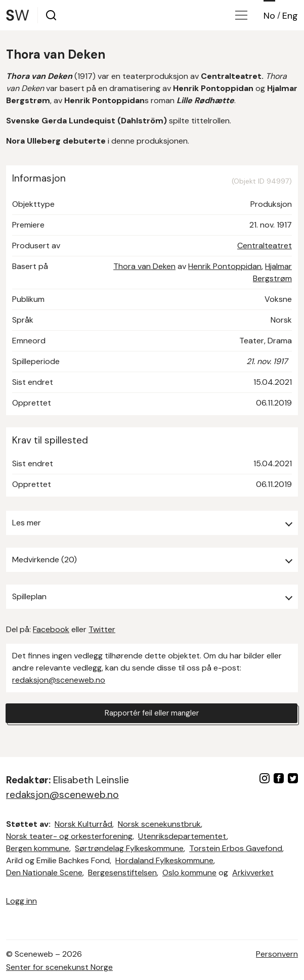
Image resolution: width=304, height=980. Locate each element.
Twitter (102, 629)
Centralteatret (265, 246)
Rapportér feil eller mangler (152, 713)
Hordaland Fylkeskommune (164, 860)
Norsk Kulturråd (83, 824)
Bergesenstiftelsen (122, 873)
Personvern (277, 954)
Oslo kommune (189, 873)
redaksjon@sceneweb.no (59, 680)
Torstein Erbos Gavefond (236, 848)
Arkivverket (253, 873)
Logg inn (21, 901)
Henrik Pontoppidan (225, 266)
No (269, 16)
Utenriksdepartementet (182, 836)
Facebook (51, 629)
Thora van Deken (144, 266)
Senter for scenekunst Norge (59, 967)
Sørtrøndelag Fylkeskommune (129, 848)
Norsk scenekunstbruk (159, 824)
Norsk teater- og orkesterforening (69, 836)
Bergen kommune (38, 848)
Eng (290, 16)
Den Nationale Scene (44, 873)
